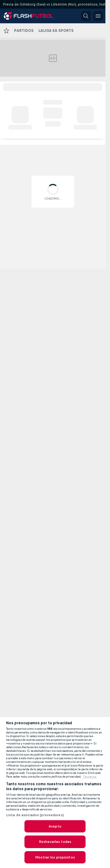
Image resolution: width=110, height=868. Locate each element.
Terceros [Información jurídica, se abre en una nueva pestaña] (90, 777)
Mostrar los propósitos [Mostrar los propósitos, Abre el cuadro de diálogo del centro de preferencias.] (55, 857)
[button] (86, 16)
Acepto (55, 826)
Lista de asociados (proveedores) (35, 815)
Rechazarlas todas (55, 842)
